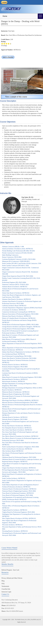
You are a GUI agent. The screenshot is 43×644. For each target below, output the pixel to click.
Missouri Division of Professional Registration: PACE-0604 (20, 403)
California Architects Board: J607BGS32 (14, 306)
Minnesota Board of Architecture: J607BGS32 (16, 392)
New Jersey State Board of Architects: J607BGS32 (17, 430)
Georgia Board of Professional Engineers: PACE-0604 (18, 329)
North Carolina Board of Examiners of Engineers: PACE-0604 (21, 447)
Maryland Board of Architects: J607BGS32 (15, 379)
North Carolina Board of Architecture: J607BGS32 (17, 449)
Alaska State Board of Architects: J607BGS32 (16, 293)
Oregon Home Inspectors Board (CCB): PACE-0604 (18, 276)
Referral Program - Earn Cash (10, 570)
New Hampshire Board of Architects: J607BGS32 (17, 428)
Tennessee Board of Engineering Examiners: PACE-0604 (19, 491)
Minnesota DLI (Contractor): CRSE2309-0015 (16, 261)
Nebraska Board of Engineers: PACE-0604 (15, 419)
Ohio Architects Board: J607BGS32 (13, 451)
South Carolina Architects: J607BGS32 (14, 478)
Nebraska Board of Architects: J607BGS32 (15, 417)
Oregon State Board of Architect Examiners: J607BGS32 (19, 468)
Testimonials (5, 586)
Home (5, 16)
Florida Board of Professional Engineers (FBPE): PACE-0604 (20, 325)
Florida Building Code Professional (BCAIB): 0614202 (18, 251)
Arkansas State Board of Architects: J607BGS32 (16, 299)
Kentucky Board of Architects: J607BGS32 (15, 365)
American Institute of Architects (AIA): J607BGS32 (18, 249)
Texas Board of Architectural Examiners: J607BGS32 (18, 493)
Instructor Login (6, 592)
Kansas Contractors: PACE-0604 (12, 257)
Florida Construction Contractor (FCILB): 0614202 (17, 253)
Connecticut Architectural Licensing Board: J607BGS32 (19, 312)
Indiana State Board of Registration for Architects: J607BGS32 (21, 352)
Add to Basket (8, 57)
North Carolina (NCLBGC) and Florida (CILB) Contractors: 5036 (22, 263)
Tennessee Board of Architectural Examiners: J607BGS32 (19, 489)
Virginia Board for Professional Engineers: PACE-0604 (18, 512)
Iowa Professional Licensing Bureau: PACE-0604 (17, 356)
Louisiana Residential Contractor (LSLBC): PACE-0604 (19, 259)
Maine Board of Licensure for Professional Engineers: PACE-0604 (22, 377)
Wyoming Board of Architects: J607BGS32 (15, 531)
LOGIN (4, 2)
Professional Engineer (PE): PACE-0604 (14, 282)
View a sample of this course (14, 97)
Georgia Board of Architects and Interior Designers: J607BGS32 (21, 327)
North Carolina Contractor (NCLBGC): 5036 (15, 266)
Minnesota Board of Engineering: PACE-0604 (16, 394)
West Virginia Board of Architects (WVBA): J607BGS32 (19, 518)
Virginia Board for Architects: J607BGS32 (15, 510)
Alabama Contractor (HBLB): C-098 (13, 247)
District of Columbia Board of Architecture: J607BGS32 (19, 318)
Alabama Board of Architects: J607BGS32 (15, 287)
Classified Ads (6, 589)
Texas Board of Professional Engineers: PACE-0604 (17, 495)
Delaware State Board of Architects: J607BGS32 (16, 316)
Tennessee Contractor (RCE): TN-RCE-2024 (15, 285)
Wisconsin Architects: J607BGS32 (12, 525)
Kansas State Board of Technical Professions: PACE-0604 (19, 358)
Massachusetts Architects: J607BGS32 (13, 381)
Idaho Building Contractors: (10, 255)
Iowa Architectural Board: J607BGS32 (14, 354)
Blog (3, 581)
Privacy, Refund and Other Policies (12, 578)
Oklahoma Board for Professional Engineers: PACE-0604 (19, 457)
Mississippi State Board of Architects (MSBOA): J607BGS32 (20, 400)
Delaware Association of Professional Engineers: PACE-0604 (20, 314)
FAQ (3, 584)
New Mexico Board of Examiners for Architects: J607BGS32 (20, 436)
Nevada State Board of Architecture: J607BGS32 (17, 426)
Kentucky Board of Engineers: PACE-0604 (15, 367)
